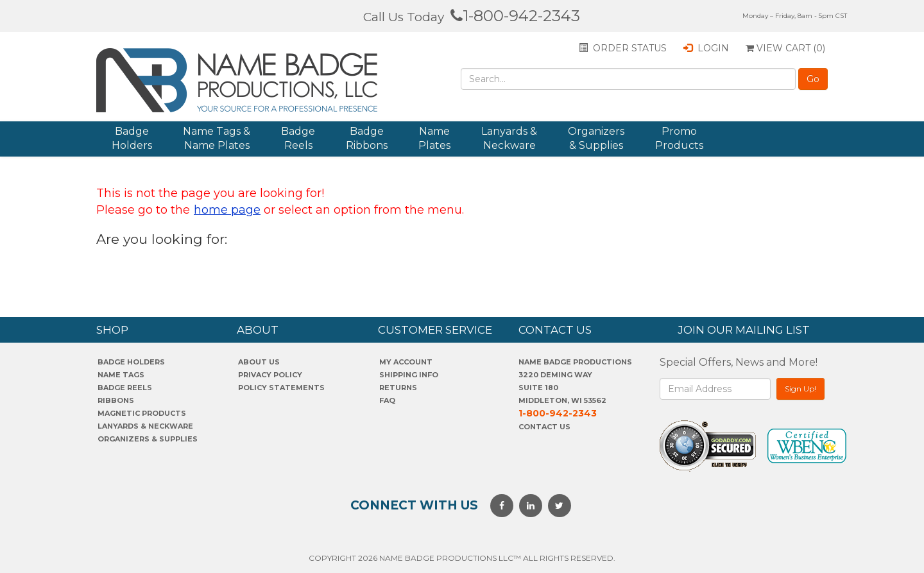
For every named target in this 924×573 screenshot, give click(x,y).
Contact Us (544, 427)
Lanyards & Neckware (509, 138)
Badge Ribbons (367, 138)
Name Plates (434, 138)
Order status (623, 48)
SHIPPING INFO (409, 375)
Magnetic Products (142, 413)
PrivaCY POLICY (270, 375)
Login (706, 48)
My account (406, 362)
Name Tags (121, 375)
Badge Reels (298, 138)
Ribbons (116, 400)
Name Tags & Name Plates (217, 138)
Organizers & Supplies (596, 138)
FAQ (387, 400)
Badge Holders (132, 138)
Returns (398, 388)
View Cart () (785, 48)
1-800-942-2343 (515, 16)
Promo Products (679, 138)
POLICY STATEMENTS (281, 388)
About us (259, 362)
